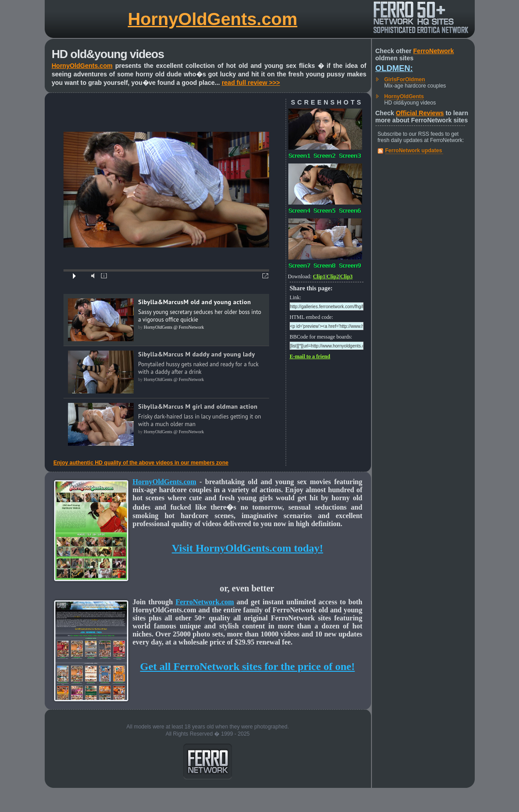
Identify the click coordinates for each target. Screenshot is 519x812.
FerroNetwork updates (414, 151)
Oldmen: (394, 68)
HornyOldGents (404, 96)
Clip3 (346, 276)
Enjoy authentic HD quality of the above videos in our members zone (141, 463)
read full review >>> (251, 83)
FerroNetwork (433, 51)
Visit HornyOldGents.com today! (247, 548)
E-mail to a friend (310, 356)
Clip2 (333, 276)
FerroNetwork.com (205, 602)
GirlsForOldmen (405, 80)
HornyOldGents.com (213, 19)
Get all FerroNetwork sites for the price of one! (247, 666)
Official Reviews (420, 113)
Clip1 (319, 276)
